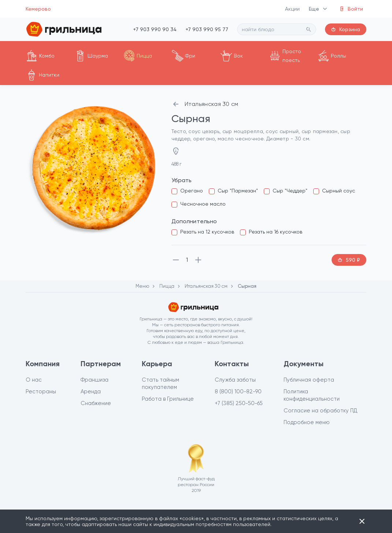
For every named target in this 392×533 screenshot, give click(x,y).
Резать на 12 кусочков (207, 232)
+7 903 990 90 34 (155, 29)
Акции (293, 9)
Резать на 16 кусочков (275, 232)
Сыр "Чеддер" (290, 191)
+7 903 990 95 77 (207, 29)
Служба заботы (235, 380)
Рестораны (41, 392)
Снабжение (96, 403)
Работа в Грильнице (168, 399)
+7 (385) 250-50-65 (239, 403)
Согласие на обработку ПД (321, 411)
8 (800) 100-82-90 (238, 392)
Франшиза (95, 380)
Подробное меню (307, 422)
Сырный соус (339, 191)
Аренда (91, 392)
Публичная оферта (309, 380)
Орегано (192, 191)
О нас (34, 380)
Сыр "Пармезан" (238, 191)
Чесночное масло (203, 204)
